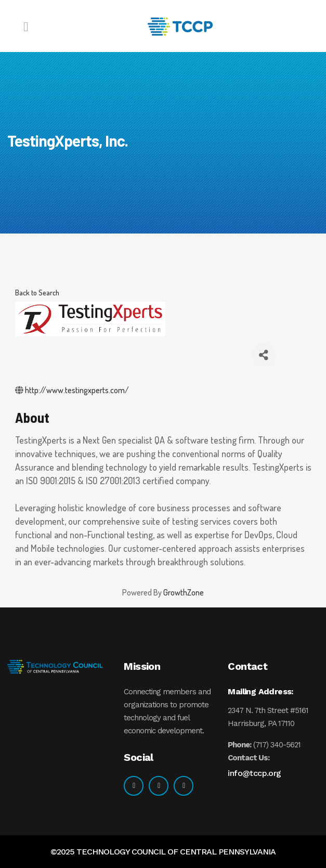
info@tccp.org (254, 773)
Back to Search (37, 292)
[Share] (264, 355)
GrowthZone (184, 592)
